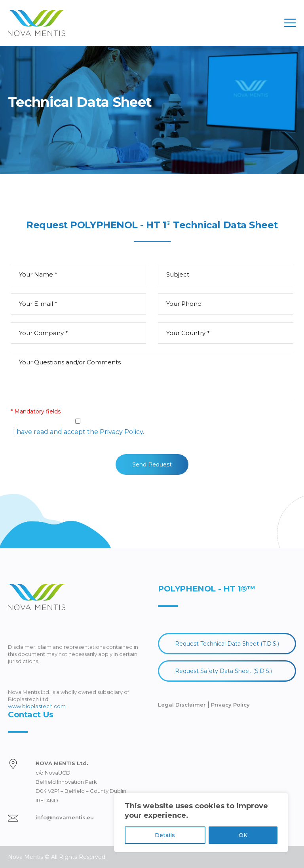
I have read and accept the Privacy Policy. (79, 432)
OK (243, 835)
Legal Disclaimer (183, 705)
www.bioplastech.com (37, 706)
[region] (201, 823)
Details (165, 835)
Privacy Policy (230, 705)
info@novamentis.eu (65, 817)
